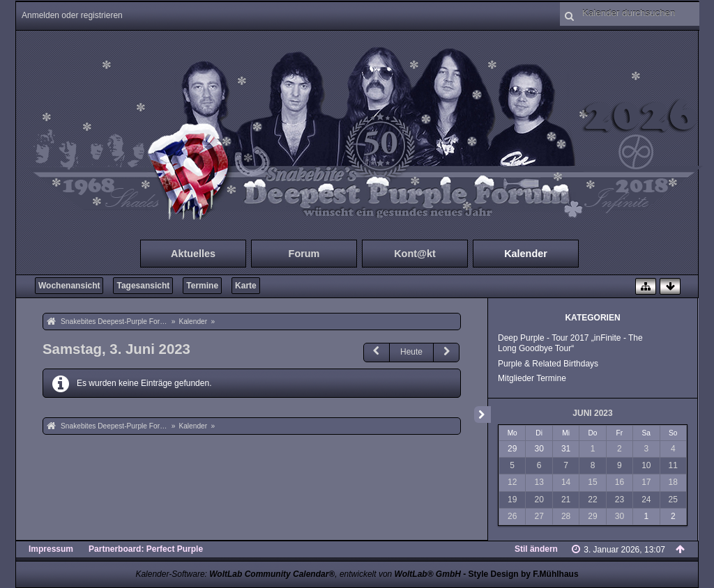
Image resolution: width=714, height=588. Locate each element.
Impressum (51, 549)
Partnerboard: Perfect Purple (146, 549)
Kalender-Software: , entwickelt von (298, 574)
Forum (304, 254)
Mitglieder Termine (532, 378)
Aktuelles (193, 254)
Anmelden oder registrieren (72, 15)
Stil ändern (536, 549)
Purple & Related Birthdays (548, 364)
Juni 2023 (592, 413)
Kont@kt (415, 254)
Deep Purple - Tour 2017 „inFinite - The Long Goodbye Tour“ (570, 343)
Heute (411, 352)
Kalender (526, 254)
